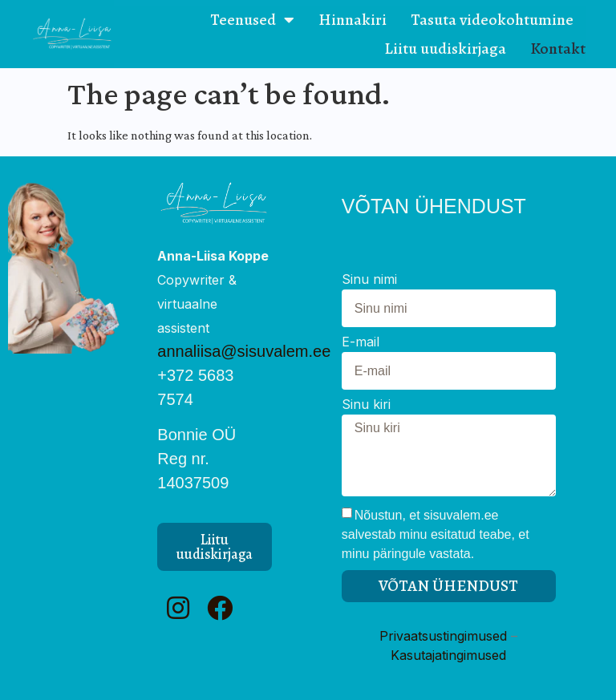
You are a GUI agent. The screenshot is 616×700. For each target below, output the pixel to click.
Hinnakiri (353, 20)
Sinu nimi (369, 280)
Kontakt (558, 49)
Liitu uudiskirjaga (445, 49)
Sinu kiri (366, 405)
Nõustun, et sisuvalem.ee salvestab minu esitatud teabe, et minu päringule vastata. (436, 534)
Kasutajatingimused (448, 655)
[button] (215, 547)
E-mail (361, 342)
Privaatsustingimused (443, 636)
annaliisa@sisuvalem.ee (244, 351)
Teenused (252, 20)
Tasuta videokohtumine (492, 20)
